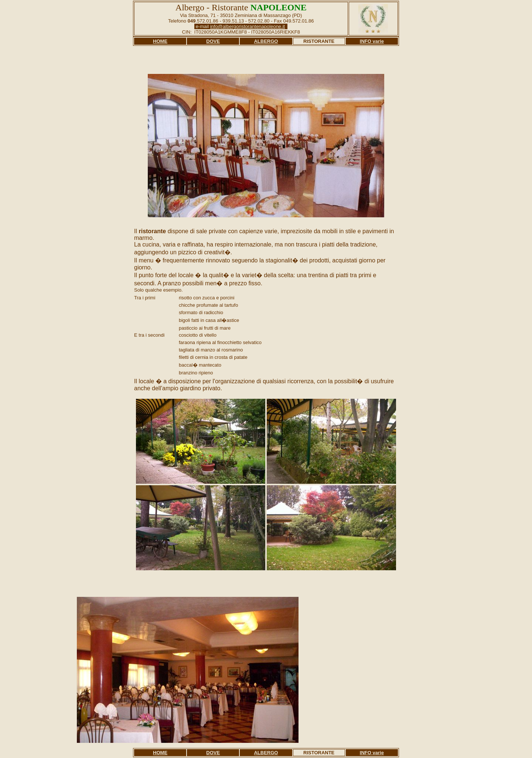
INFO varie (372, 41)
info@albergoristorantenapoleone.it (248, 26)
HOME (160, 41)
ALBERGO (266, 41)
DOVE (213, 41)
